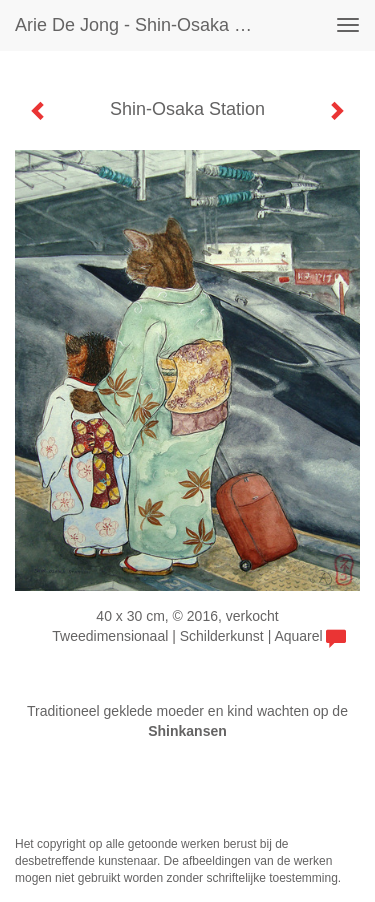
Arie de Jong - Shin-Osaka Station (143, 25)
